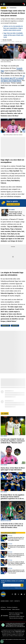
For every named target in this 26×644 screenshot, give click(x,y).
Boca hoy (10, 1)
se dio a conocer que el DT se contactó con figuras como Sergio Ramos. (13, 78)
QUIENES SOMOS (5, 601)
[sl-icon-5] (24, 594)
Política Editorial (16, 609)
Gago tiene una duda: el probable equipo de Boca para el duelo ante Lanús (13, 35)
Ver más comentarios (13, 204)
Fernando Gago (5, 326)
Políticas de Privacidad (6, 609)
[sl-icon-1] (12, 594)
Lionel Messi (15, 326)
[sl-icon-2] (15, 594)
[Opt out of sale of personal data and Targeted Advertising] (2, 642)
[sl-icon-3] (18, 594)
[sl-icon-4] (21, 594)
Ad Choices (3, 607)
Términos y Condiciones (19, 588)
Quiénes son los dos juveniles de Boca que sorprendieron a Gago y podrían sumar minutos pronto (13, 28)
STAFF (12, 601)
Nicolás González (7, 40)
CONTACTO (17, 601)
